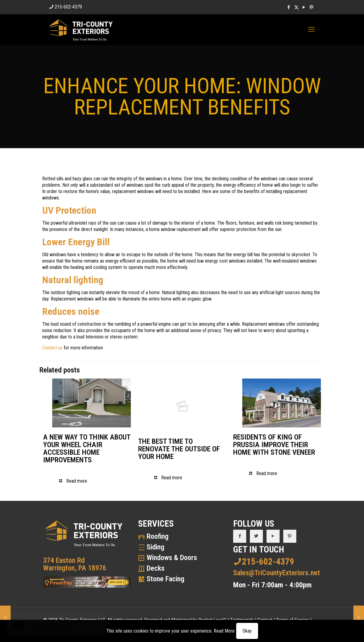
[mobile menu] (311, 29)
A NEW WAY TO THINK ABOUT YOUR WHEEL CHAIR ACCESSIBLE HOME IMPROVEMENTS (87, 448)
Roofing (158, 536)
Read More (224, 631)
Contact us (52, 348)
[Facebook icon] (289, 7)
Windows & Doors (172, 558)
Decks (156, 568)
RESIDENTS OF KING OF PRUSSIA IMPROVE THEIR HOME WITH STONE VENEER (274, 445)
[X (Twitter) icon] (296, 7)
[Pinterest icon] (312, 7)
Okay (247, 631)
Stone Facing (165, 579)
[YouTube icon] (304, 7)
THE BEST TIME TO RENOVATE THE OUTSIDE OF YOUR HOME (179, 449)
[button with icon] (240, 536)
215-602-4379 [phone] (68, 7)
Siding (155, 547)
